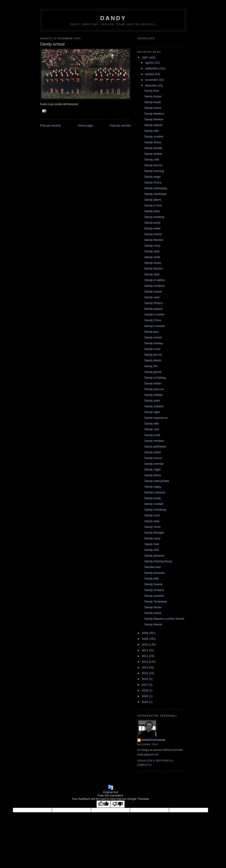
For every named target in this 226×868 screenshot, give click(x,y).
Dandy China (153, 320)
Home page (85, 125)
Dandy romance (154, 286)
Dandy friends (153, 624)
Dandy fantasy (153, 343)
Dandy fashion (153, 269)
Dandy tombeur (154, 590)
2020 (145, 696)
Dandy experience (156, 418)
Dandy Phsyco (154, 303)
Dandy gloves (153, 372)
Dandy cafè (152, 159)
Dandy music (153, 102)
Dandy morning (154, 171)
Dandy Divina (153, 182)
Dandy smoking (154, 217)
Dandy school (153, 337)
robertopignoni (153, 740)
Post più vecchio (120, 125)
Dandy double (153, 148)
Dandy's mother (154, 314)
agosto (150, 63)
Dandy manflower (155, 194)
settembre (152, 68)
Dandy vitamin (153, 125)
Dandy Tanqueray (156, 601)
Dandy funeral (153, 584)
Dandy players (153, 309)
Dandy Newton (154, 119)
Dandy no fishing (155, 378)
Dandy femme (153, 165)
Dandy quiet (152, 401)
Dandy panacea (154, 573)
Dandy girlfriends (155, 446)
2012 (145, 656)
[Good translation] (104, 804)
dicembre (152, 86)
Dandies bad (152, 567)
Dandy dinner (153, 142)
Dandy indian (153, 383)
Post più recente (51, 125)
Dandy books (153, 263)
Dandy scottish (154, 137)
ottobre (150, 74)
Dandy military (153, 395)
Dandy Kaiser (153, 96)
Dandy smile (152, 257)
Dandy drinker (153, 154)
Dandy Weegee (154, 533)
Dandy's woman (154, 326)
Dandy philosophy (156, 188)
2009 (145, 639)
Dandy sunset (153, 292)
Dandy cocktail (154, 504)
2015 (145, 673)
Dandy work (152, 297)
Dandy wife (151, 131)
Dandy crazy (152, 246)
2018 (145, 690)
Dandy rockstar (154, 464)
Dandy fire (151, 366)
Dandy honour (153, 458)
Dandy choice (153, 234)
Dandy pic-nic (153, 355)
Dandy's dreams (155, 492)
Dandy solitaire (154, 406)
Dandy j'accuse (154, 389)
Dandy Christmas (155, 510)
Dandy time (152, 91)
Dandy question (154, 596)
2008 (145, 633)
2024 (145, 702)
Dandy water (152, 228)
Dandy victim (153, 452)
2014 (145, 667)
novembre (152, 80)
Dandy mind (152, 515)
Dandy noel (152, 429)
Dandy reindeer (154, 441)
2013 (145, 662)
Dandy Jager (153, 469)
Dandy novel (152, 349)
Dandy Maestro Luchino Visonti (164, 619)
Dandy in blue (153, 205)
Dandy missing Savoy (158, 561)
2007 (145, 58)
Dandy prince (153, 108)
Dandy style (152, 251)
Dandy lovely (153, 498)
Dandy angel (152, 177)
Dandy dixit (151, 550)
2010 (145, 644)
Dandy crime (152, 527)
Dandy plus (152, 332)
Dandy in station (155, 280)
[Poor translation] (118, 804)
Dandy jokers (153, 200)
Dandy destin (153, 360)
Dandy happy (153, 487)
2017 (145, 685)
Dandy (113, 18)
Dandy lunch (152, 223)
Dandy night (152, 412)
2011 (145, 650)
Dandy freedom (154, 114)
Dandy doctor (153, 607)
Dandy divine (153, 475)
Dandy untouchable (157, 481)
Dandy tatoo (152, 211)
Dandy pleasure (154, 556)
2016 (145, 679)
